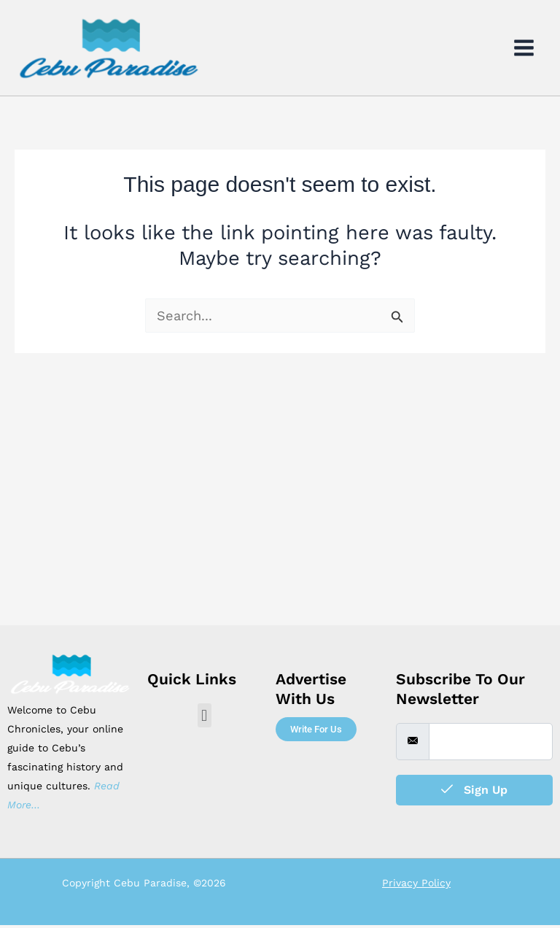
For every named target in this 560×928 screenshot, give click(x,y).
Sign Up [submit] (474, 793)
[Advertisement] (280, 519)
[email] (491, 745)
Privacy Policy (416, 886)
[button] (205, 718)
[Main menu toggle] (524, 50)
